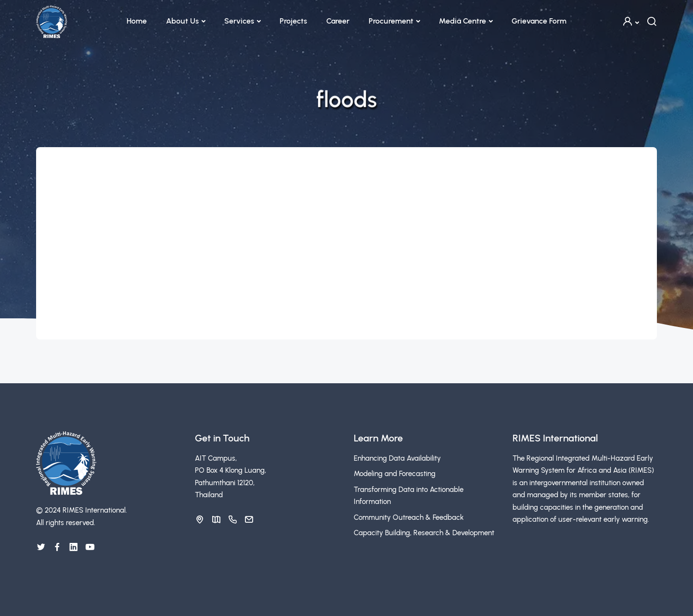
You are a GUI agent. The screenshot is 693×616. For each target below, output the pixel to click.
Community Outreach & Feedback (409, 517)
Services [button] (239, 21)
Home (137, 21)
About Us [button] (182, 21)
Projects (293, 21)
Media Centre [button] (462, 21)
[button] (630, 21)
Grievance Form (539, 21)
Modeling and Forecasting (395, 474)
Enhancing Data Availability (397, 458)
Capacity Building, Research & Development (424, 533)
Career (338, 21)
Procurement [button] (391, 21)
